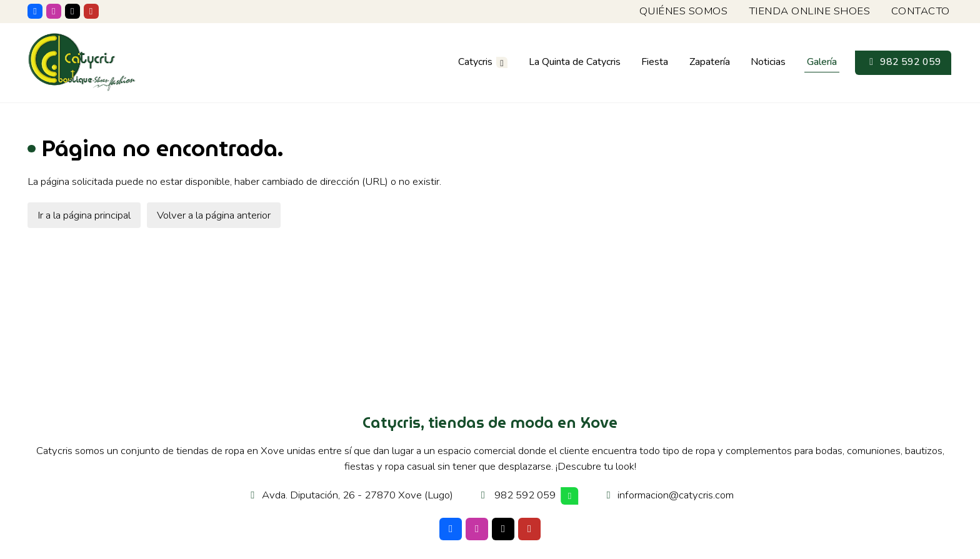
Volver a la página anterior (214, 217)
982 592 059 (525, 497)
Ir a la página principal (84, 217)
